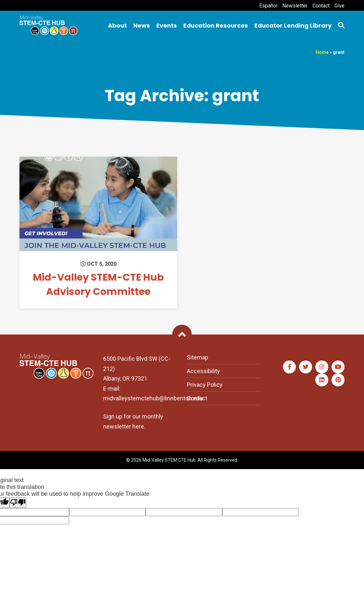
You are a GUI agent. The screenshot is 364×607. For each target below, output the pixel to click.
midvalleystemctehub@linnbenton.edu (153, 398)
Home (322, 52)
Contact (321, 6)
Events (167, 25)
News (142, 25)
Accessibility (203, 371)
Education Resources (216, 25)
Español (268, 6)
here (138, 426)
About (117, 25)
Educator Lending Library (293, 25)
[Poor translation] (18, 503)
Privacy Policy (205, 385)
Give (340, 6)
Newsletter (295, 6)
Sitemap (198, 357)
